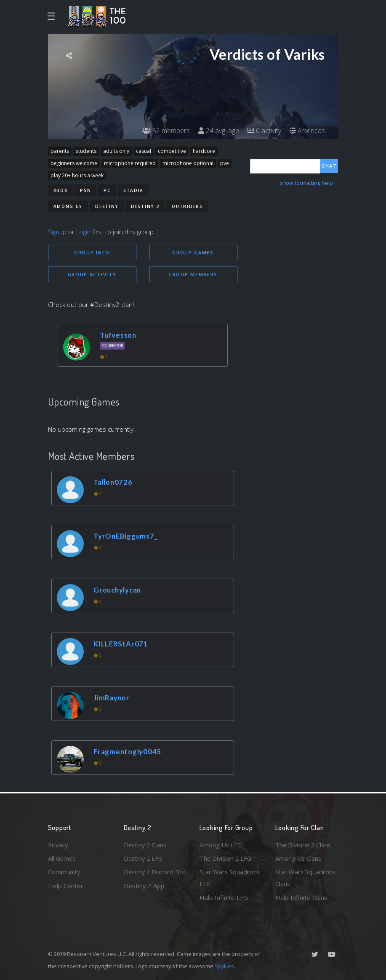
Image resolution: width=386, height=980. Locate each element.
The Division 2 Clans (304, 844)
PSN (85, 190)
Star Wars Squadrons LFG (230, 878)
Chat (329, 166)
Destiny (107, 206)
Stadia (133, 190)
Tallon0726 (114, 482)
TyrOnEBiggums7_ (126, 536)
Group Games (193, 252)
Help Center (66, 885)
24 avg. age (218, 131)
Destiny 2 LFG (144, 858)
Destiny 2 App (144, 897)
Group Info (92, 252)
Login (84, 232)
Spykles (225, 966)
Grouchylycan (118, 590)
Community (64, 872)
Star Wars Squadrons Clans (306, 878)
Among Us (68, 206)
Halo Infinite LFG (224, 897)
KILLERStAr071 (121, 644)
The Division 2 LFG (226, 858)
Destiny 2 (145, 206)
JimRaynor (112, 698)
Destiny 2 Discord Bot (150, 878)
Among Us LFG (221, 844)
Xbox (61, 190)
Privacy (59, 844)
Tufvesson (119, 335)
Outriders (187, 206)
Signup (58, 232)
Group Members (193, 274)
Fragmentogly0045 (128, 752)
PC (107, 190)
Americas (307, 131)
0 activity (264, 131)
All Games (62, 858)
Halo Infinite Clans (301, 897)
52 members (166, 131)
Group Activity (92, 274)
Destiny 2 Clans (146, 844)
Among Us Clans (299, 858)
